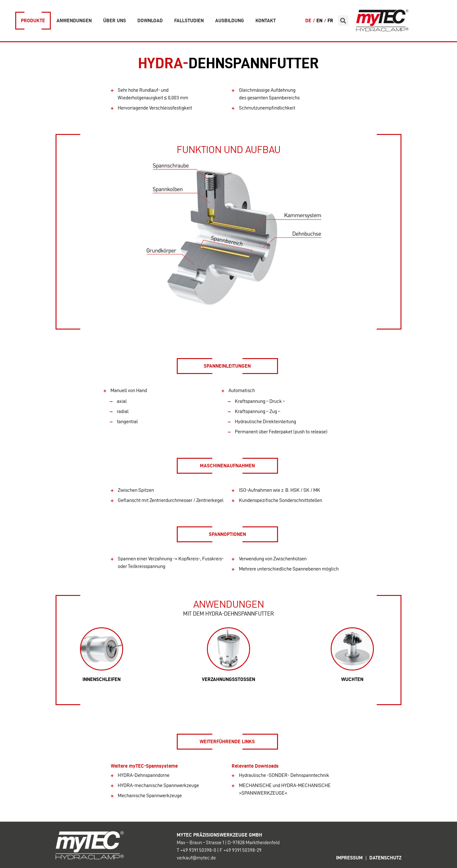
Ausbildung (230, 20)
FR (330, 20)
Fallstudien (189, 20)
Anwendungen (74, 20)
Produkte (33, 20)
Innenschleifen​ (102, 679)
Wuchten (352, 679)
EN (319, 20)
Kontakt (266, 20)
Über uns (115, 20)
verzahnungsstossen (228, 679)
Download (150, 20)
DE (308, 20)
